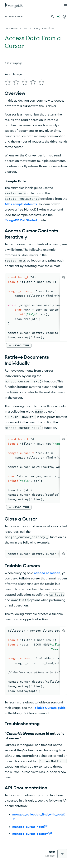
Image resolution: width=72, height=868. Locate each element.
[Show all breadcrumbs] (26, 28)
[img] (8, 82)
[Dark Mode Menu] (65, 17)
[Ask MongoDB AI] (58, 17)
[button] (19, 345)
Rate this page (13, 74)
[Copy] (64, 277)
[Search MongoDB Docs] (53, 17)
